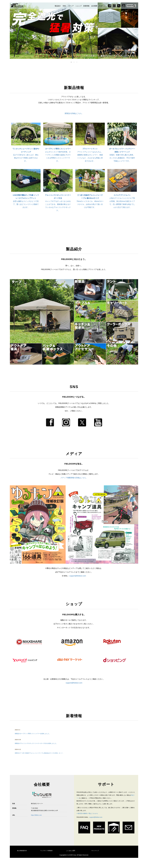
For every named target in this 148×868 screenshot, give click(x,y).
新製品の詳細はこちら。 (74, 113)
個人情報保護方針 (22, 851)
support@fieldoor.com (78, 576)
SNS (64, 6)
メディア (71, 6)
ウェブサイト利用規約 (46, 851)
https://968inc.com (36, 815)
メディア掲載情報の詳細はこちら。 (74, 478)
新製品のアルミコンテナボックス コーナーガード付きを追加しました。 (36, 743)
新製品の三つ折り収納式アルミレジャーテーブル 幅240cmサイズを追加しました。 (39, 753)
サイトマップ (95, 851)
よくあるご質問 (71, 851)
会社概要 (94, 6)
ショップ (79, 6)
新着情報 (86, 6)
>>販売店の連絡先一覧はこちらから (87, 813)
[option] (74, 31)
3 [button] (77, 62)
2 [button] (74, 62)
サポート (102, 6)
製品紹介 (58, 6)
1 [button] (71, 62)
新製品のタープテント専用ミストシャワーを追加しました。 (33, 734)
